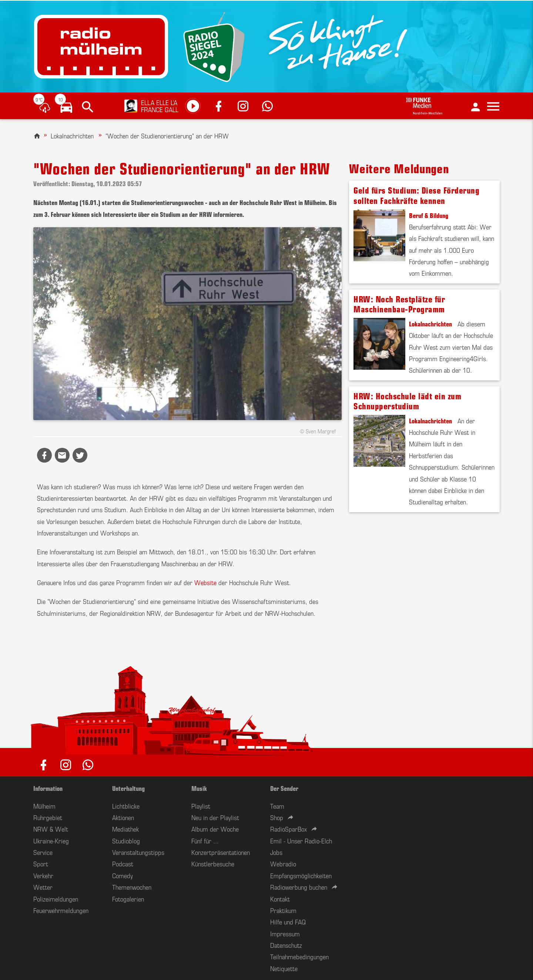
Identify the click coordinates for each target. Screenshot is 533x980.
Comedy (123, 875)
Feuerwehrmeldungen (61, 910)
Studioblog (126, 840)
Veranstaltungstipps (138, 852)
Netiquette (284, 968)
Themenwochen (132, 887)
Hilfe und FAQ (288, 922)
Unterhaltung (128, 788)
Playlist (201, 806)
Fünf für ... (205, 840)
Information (48, 788)
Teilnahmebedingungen (299, 956)
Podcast (123, 863)
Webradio (283, 863)
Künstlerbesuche (213, 863)
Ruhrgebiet (48, 817)
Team (277, 806)
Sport (41, 863)
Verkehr (43, 875)
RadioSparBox (289, 829)
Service (43, 852)
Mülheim (44, 806)
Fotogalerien (128, 899)
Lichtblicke (126, 806)
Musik (199, 788)
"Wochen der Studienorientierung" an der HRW (167, 135)
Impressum (285, 933)
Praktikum (283, 910)
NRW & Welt (51, 829)
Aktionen (123, 817)
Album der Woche (215, 829)
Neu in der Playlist (215, 817)
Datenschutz (286, 945)
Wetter (43, 887)
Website (205, 582)
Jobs (276, 852)
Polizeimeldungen (56, 899)
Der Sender (284, 788)
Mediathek (125, 829)
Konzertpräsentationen (221, 852)
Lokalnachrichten (72, 135)
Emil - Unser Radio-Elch (301, 840)
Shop (277, 817)
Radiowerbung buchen (299, 887)
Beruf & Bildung (429, 215)
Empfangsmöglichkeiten (301, 875)
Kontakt (280, 899)
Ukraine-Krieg (51, 840)
